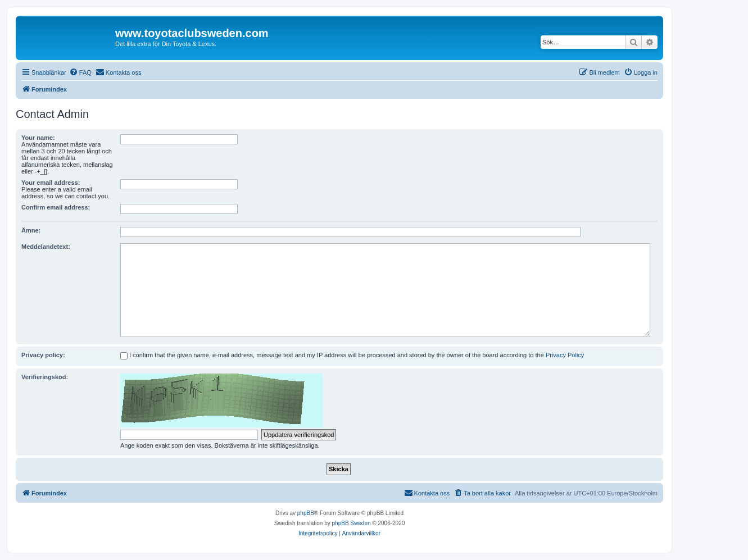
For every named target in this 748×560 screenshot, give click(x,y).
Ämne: (31, 230)
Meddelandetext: (46, 247)
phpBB (306, 513)
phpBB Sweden (352, 523)
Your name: (38, 138)
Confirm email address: (56, 207)
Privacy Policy (565, 355)
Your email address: (51, 183)
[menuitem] (80, 72)
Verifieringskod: (45, 377)
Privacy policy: (43, 355)
